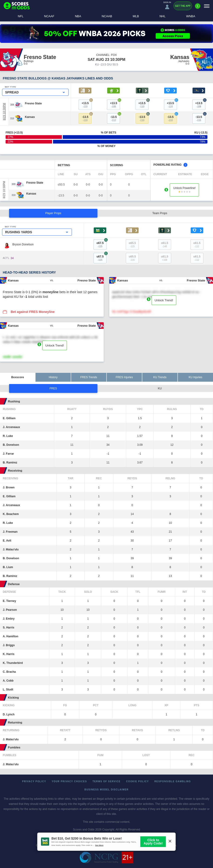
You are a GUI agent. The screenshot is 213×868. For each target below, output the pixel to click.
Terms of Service (107, 781)
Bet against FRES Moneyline (33, 312)
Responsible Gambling (173, 781)
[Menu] (207, 6)
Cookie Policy (137, 781)
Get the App (183, 6)
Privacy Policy (34, 781)
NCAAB (107, 16)
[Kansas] (30, 117)
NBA (78, 16)
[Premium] (198, 8)
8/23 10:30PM (4, 112)
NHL (163, 16)
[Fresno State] (33, 103)
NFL (21, 16)
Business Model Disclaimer (106, 790)
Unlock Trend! (164, 300)
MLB (136, 16)
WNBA (191, 16)
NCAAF (49, 16)
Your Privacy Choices (69, 781)
